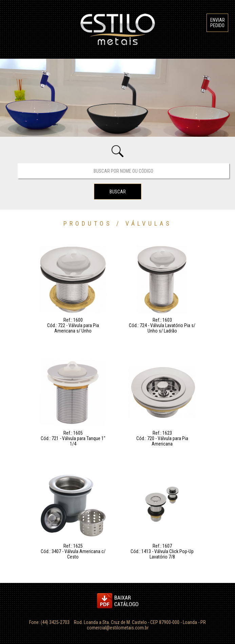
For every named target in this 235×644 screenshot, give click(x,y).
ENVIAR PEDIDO (218, 23)
